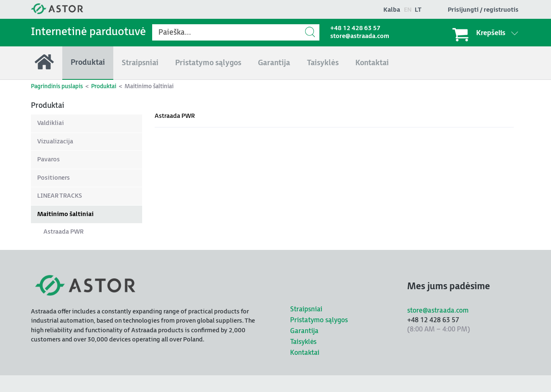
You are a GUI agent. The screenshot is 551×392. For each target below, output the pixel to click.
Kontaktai (305, 353)
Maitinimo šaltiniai (65, 214)
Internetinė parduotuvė (88, 32)
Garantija (304, 331)
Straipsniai (306, 309)
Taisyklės (303, 342)
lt (418, 10)
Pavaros (48, 159)
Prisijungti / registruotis (483, 10)
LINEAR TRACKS (60, 196)
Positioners (54, 178)
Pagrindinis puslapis (57, 86)
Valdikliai (51, 123)
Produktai (104, 86)
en (408, 10)
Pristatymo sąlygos (319, 320)
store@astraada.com (360, 36)
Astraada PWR (64, 232)
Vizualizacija (55, 141)
